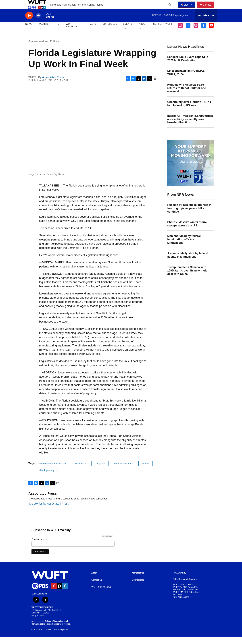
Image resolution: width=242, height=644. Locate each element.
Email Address (39, 546)
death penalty (47, 477)
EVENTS (128, 31)
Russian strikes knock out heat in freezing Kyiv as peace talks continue (189, 215)
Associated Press (53, 84)
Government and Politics (44, 48)
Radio (92, 31)
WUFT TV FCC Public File (185, 594)
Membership (138, 580)
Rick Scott (81, 470)
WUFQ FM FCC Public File (186, 599)
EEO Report (178, 602)
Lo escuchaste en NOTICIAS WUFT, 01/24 (186, 79)
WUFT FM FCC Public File (185, 592)
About (94, 580)
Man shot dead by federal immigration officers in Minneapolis (184, 246)
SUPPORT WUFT (163, 31)
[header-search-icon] (170, 8)
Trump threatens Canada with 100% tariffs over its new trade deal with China (187, 277)
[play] (29, 22)
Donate (209, 8)
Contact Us (97, 587)
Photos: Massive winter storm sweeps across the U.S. (187, 231)
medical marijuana (124, 470)
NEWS (29, 31)
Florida (146, 470)
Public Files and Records (185, 586)
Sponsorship (138, 587)
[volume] (38, 22)
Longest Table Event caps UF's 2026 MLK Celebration (188, 66)
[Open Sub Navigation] (28, 36)
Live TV (188, 8)
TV (58, 31)
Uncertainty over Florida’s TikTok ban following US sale (189, 111)
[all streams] (206, 22)
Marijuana (100, 470)
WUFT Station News (101, 594)
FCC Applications (181, 604)
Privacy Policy (179, 580)
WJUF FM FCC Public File (185, 597)
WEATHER (44, 31)
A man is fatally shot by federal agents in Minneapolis (188, 262)
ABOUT (143, 31)
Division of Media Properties (56, 636)
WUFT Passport (72, 32)
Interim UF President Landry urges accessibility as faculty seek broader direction (190, 126)
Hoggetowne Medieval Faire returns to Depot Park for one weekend (187, 95)
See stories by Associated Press (49, 510)
